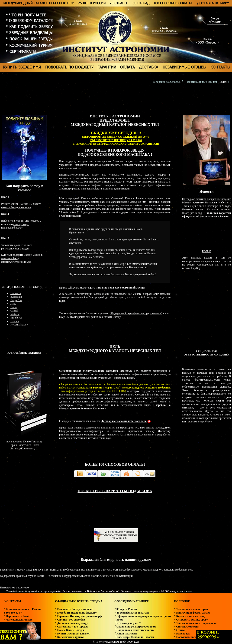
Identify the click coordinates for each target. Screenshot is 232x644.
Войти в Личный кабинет (202, 82)
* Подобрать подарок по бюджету (76, 613)
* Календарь (182, 634)
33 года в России (127, 609)
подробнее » (205, 422)
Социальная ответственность (135, 630)
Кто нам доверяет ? (129, 623)
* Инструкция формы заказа (192, 613)
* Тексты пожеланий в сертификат (196, 623)
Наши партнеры (127, 634)
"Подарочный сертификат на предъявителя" (136, 313)
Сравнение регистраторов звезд (136, 627)
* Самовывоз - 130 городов (72, 627)
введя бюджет (14, 228)
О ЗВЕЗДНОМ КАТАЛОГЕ (132, 601)
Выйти (223, 82)
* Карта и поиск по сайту (190, 616)
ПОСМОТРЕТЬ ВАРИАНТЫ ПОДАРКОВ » (115, 491)
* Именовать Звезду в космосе (74, 609)
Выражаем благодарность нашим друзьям (116, 559)
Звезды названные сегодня (24, 287)
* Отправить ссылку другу (191, 620)
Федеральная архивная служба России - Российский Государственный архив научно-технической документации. (67, 576)
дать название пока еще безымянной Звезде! (117, 288)
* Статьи (180, 630)
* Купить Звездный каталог (72, 634)
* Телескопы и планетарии (191, 609)
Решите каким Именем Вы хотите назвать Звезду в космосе (21, 206)
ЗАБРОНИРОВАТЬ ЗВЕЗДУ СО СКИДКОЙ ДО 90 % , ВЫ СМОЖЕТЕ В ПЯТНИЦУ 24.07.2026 (116, 138)
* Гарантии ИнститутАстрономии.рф (78, 616)
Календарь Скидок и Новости (135, 637)
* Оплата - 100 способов (70, 620)
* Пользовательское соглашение (194, 637)
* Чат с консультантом (18, 620)
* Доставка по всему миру (71, 623)
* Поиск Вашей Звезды (69, 630)
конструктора (21, 224)
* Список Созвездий (187, 627)
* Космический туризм (69, 637)
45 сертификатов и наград (133, 613)
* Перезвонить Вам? (16, 616)
